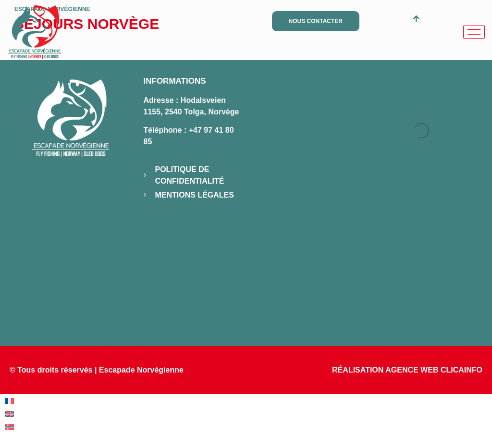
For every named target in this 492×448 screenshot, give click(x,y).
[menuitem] (10, 401)
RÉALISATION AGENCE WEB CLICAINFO (407, 370)
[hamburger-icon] (474, 32)
